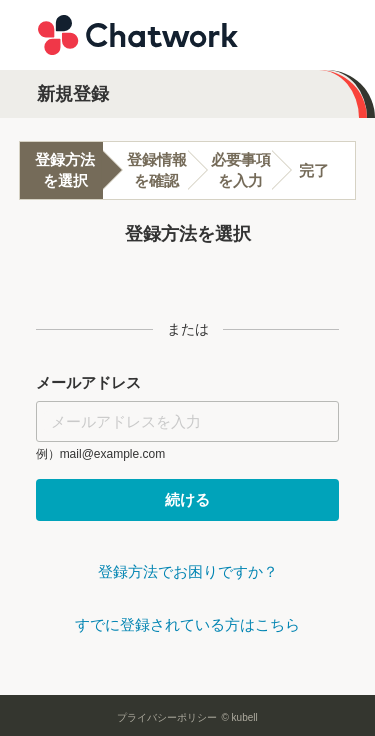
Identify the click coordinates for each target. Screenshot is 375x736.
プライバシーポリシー (167, 717)
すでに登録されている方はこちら (187, 624)
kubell (245, 717)
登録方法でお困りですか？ (188, 571)
